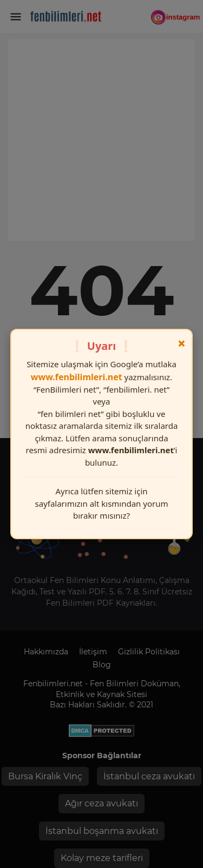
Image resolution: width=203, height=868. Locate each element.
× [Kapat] (182, 343)
